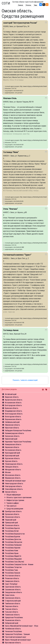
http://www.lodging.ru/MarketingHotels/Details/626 (35, 197)
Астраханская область (13, 403)
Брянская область (12, 408)
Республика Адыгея (12, 528)
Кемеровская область (13, 444)
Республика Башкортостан (15, 534)
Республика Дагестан (13, 539)
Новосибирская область (14, 489)
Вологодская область (13, 417)
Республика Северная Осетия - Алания (19, 564)
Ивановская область (12, 425)
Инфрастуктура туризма (15, 500)
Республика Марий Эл (13, 556)
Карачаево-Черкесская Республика (18, 442)
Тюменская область (12, 615)
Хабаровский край (12, 623)
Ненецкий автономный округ (15, 481)
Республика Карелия (13, 548)
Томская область (11, 609)
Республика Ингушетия (14, 542)
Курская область (11, 461)
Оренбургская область (13, 511)
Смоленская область (13, 598)
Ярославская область (13, 643)
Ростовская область (13, 576)
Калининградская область (15, 433)
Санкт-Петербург (11, 584)
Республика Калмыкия (13, 545)
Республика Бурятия (13, 537)
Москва (8, 472)
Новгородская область (13, 486)
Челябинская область (13, 629)
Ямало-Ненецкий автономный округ (18, 640)
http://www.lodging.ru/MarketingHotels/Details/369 (35, 140)
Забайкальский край (12, 422)
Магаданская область (13, 470)
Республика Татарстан (13, 567)
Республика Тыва (11, 570)
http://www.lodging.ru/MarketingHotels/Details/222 (35, 86)
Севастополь (10, 595)
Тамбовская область (13, 604)
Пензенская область (13, 517)
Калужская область (12, 436)
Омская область (11, 492)
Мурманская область (13, 478)
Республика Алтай (12, 531)
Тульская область (12, 612)
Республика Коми (12, 551)
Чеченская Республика (13, 631)
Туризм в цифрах (13, 503)
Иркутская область (12, 428)
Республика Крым (12, 553)
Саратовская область (13, 587)
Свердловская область (14, 592)
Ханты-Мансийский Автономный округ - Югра (22, 626)
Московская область (13, 475)
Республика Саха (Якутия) (15, 562)
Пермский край (11, 520)
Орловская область (12, 514)
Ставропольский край (13, 601)
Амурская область (12, 397)
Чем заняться (11, 506)
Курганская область (12, 458)
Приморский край (11, 523)
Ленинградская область (14, 464)
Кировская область (12, 447)
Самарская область (12, 581)
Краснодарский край (12, 453)
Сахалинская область (13, 590)
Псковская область (12, 525)
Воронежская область (13, 419)
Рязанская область (12, 578)
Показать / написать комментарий (25, 380)
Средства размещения (15, 509)
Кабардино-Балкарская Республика (18, 431)
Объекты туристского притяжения (19, 497)
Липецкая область (12, 467)
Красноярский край (12, 456)
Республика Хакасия (13, 573)
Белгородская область (13, 405)
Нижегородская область (14, 484)
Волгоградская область (14, 414)
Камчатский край (11, 439)
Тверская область (12, 606)
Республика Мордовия (13, 559)
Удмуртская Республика (14, 617)
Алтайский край (11, 394)
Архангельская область (14, 400)
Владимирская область (14, 411)
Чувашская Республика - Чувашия (17, 634)
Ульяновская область (13, 620)
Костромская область (13, 450)
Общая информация (14, 495)
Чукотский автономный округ (16, 637)
